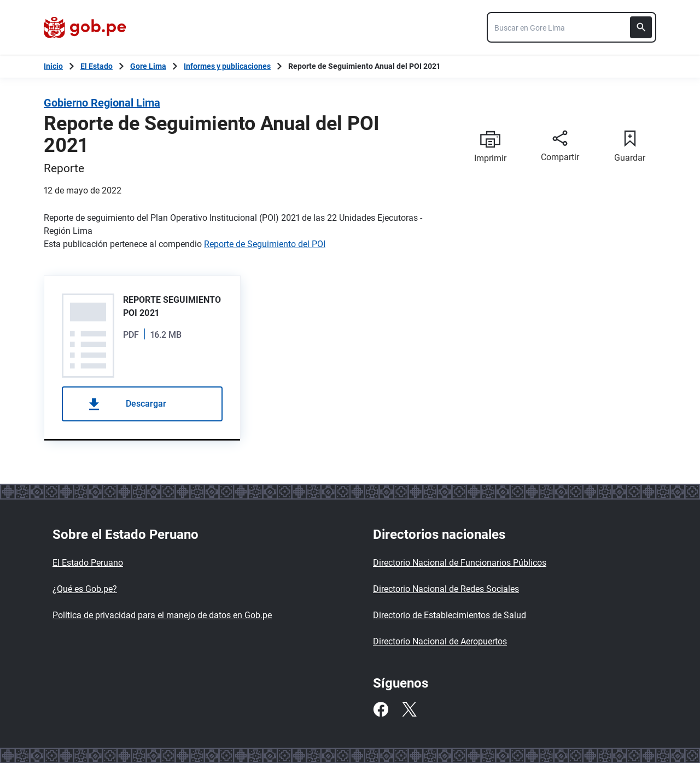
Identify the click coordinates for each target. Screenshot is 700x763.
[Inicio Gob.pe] (53, 66)
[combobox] (571, 27)
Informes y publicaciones (227, 66)
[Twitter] (409, 709)
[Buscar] (641, 27)
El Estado (97, 66)
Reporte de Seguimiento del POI (265, 244)
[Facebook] (381, 709)
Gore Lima (148, 66)
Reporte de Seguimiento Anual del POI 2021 (364, 66)
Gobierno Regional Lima (102, 103)
